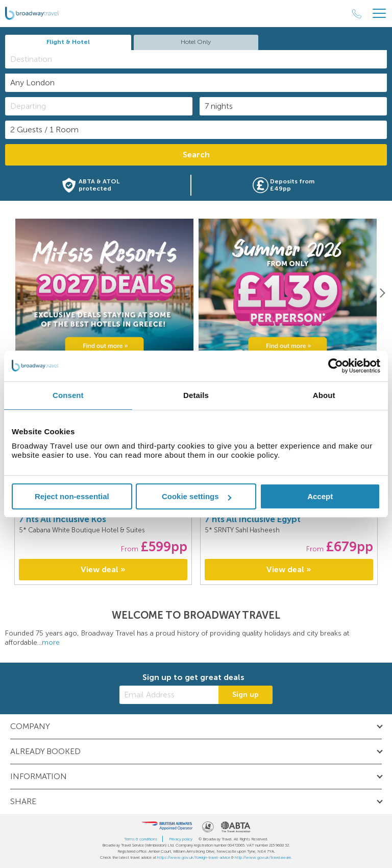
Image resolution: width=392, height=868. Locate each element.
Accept (320, 496)
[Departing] (99, 106)
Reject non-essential (72, 496)
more (51, 642)
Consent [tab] (68, 395)
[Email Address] (169, 695)
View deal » (103, 569)
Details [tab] (196, 395)
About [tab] (324, 395)
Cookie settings (197, 496)
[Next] (382, 293)
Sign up (246, 695)
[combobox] (196, 59)
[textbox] (201, 59)
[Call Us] (357, 14)
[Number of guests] (196, 130)
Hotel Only (196, 42)
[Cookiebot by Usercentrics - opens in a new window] (336, 366)
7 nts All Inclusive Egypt (253, 519)
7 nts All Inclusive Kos (63, 519)
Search (196, 155)
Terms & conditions (141, 839)
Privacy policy (181, 839)
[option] (104, 293)
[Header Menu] (379, 14)
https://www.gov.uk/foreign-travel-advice (194, 857)
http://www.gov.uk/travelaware (263, 857)
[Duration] (293, 106)
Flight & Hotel (68, 42)
